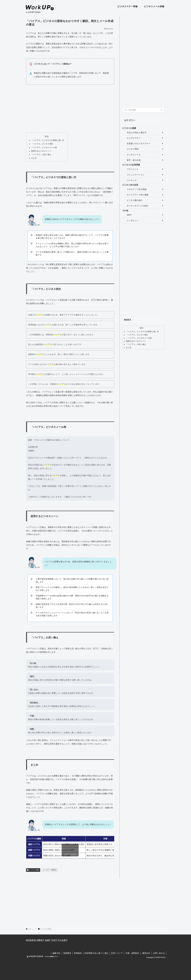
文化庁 (54, 940)
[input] (143, 110)
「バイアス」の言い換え (41, 155)
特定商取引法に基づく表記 (96, 953)
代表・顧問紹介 (132, 953)
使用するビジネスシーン (41, 151)
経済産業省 (31, 940)
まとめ (34, 158)
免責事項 (66, 953)
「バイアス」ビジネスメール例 (44, 148)
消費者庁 (40, 940)
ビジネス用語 (33, 870)
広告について (116, 953)
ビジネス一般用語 (50, 870)
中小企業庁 (63, 940)
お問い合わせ (159, 953)
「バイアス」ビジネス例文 (42, 144)
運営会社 (146, 953)
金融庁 (48, 940)
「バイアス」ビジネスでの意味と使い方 (48, 140)
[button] (162, 110)
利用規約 (77, 953)
